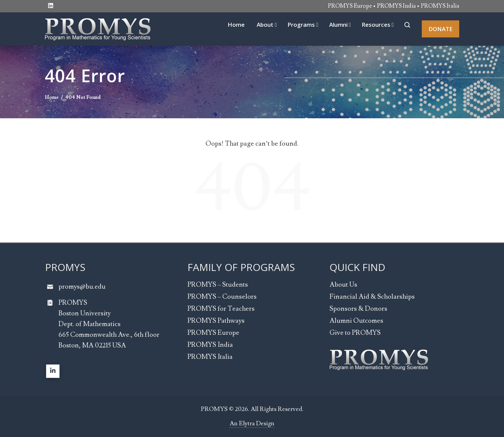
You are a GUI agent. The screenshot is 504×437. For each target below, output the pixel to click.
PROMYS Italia (440, 6)
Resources (378, 25)
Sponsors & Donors (358, 309)
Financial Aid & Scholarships (372, 297)
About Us (343, 285)
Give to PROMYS (355, 333)
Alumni (340, 25)
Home (236, 25)
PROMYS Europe (350, 6)
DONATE (440, 29)
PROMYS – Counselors (222, 297)
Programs (303, 25)
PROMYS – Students (218, 285)
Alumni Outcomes (356, 321)
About (267, 25)
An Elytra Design (252, 423)
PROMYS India (210, 345)
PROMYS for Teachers (221, 309)
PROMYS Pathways (216, 321)
